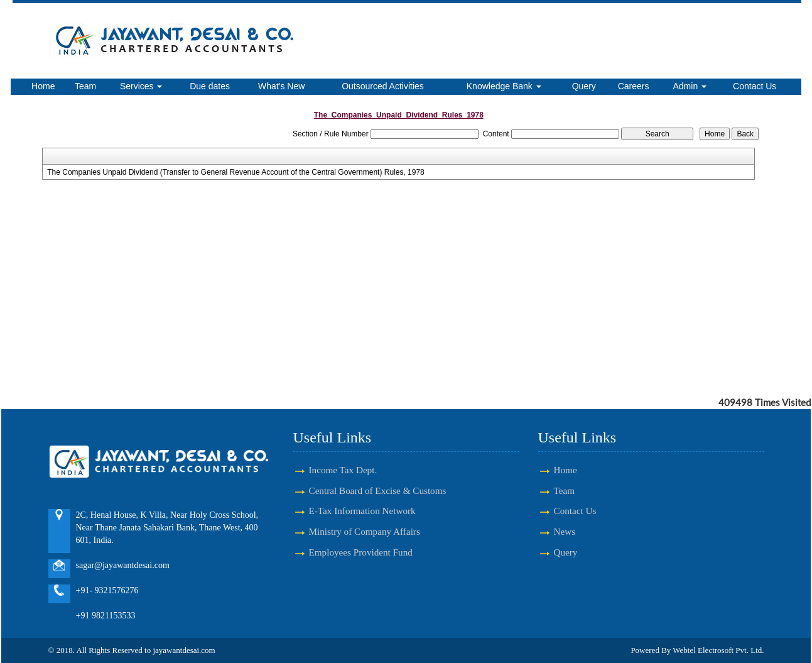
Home (43, 86)
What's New (281, 86)
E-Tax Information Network (362, 511)
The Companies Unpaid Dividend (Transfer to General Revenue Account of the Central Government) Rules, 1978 (236, 172)
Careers (634, 86)
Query (584, 86)
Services (141, 86)
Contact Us (755, 86)
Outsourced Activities (383, 86)
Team (85, 86)
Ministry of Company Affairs (365, 531)
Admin (690, 86)
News (565, 531)
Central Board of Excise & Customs (378, 490)
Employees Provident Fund (361, 552)
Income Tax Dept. (343, 470)
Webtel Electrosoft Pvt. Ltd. (718, 650)
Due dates (210, 86)
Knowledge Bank (504, 86)
